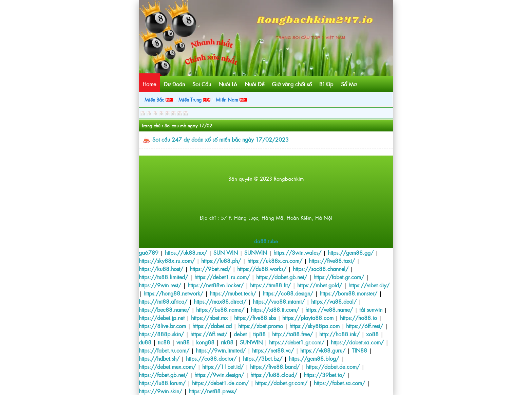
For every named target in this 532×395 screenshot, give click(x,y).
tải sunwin (371, 309)
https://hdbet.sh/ (159, 358)
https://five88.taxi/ (332, 261)
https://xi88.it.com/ (275, 309)
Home (149, 84)
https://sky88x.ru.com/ (167, 261)
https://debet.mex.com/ (167, 366)
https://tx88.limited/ (163, 277)
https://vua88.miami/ (279, 301)
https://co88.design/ (288, 293)
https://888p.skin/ (161, 334)
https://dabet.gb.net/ (282, 277)
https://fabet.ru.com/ (164, 350)
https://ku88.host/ (161, 269)
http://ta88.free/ (292, 334)
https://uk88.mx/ (186, 252)
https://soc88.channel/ (321, 269)
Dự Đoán (174, 84)
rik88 (227, 342)
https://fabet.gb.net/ (163, 375)
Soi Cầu (202, 84)
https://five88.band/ (275, 366)
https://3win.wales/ (297, 252)
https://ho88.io (358, 318)
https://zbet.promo (261, 326)
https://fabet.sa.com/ (339, 383)
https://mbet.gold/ (320, 285)
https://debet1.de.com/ (220, 383)
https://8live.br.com (162, 326)
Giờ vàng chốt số (292, 84)
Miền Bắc (159, 99)
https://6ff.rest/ (365, 326)
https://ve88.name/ (329, 309)
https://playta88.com (308, 318)
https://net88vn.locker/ (216, 285)
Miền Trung (194, 99)
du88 (145, 342)
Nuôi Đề (254, 84)
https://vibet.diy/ (369, 285)
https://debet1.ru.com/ (222, 277)
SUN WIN (226, 252)
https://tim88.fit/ (270, 285)
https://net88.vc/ (273, 350)
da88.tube (266, 241)
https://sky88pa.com (315, 326)
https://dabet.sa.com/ (357, 342)
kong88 (205, 342)
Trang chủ (151, 125)
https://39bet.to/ (324, 375)
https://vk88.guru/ (323, 350)
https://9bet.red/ (210, 269)
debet (240, 334)
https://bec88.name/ (164, 309)
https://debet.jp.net (162, 318)
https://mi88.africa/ (163, 301)
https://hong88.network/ (173, 293)
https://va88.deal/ (334, 301)
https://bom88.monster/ (348, 293)
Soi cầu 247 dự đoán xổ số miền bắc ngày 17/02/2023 (221, 139)
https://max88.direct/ (220, 301)
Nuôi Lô (228, 84)
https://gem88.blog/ (314, 358)
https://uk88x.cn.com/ (275, 261)
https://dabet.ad (212, 326)
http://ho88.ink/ (339, 334)
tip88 (259, 334)
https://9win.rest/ (160, 285)
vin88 (183, 342)
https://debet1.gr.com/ (297, 342)
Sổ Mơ (349, 84)
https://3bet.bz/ (263, 358)
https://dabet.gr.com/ (281, 383)
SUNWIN (256, 252)
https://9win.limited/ (221, 350)
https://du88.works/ (262, 269)
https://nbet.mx (209, 318)
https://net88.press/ (213, 391)
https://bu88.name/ (220, 309)
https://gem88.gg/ (351, 252)
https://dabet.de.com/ (333, 366)
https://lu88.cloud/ (274, 375)
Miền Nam (231, 99)
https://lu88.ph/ (221, 261)
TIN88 (359, 350)
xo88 (372, 334)
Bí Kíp (326, 84)
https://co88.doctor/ (211, 358)
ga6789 (149, 252)
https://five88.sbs (255, 318)
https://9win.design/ (219, 375)
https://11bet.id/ (223, 366)
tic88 (164, 342)
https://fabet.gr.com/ (339, 277)
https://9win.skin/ (160, 391)
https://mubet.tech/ (233, 293)
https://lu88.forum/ (162, 383)
